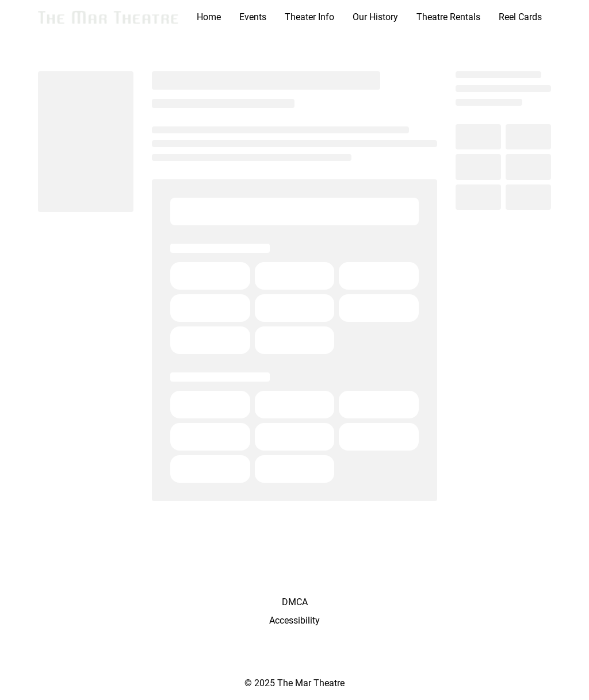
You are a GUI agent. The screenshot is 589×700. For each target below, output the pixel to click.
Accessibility (294, 620)
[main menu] (369, 17)
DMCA (295, 602)
